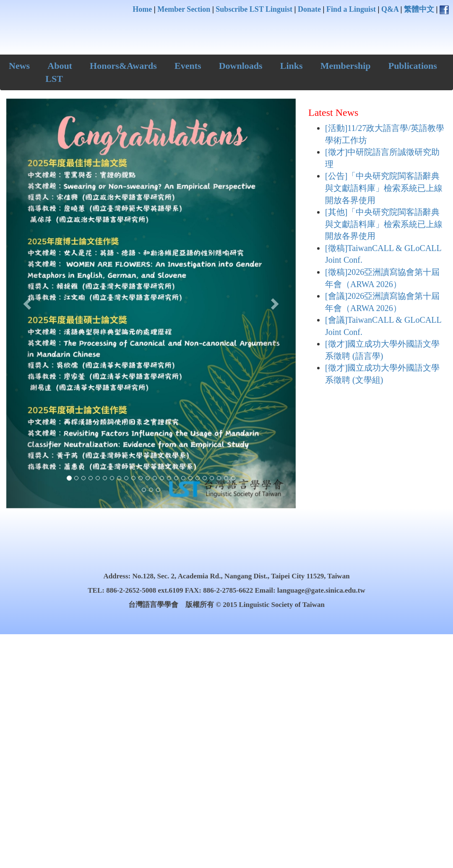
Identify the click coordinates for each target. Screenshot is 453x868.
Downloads (241, 66)
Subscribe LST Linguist (254, 9)
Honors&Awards (123, 66)
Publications (413, 66)
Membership (346, 66)
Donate (309, 9)
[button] (28, 303)
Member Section (184, 9)
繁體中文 (419, 9)
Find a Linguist (351, 9)
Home (142, 9)
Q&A (390, 9)
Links (292, 66)
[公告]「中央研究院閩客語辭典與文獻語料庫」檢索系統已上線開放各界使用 (384, 188)
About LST (59, 72)
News (19, 66)
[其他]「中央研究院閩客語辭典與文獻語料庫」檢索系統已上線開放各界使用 (384, 224)
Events (188, 66)
